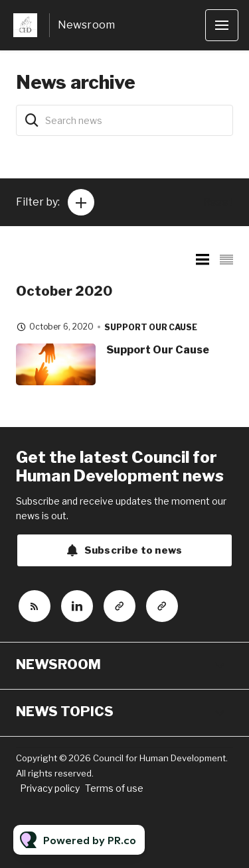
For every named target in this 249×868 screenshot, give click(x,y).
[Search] (32, 120)
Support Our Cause (158, 350)
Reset (218, 202)
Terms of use (114, 788)
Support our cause (151, 327)
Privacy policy (50, 788)
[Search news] (124, 120)
